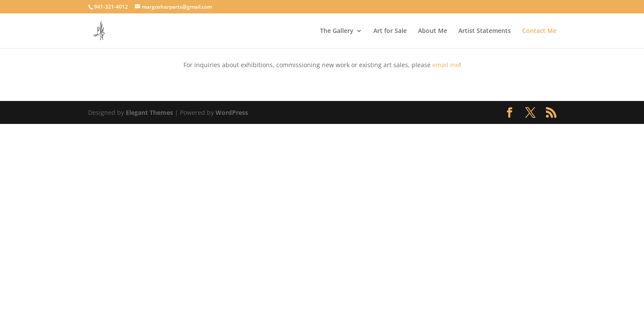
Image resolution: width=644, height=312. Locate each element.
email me (446, 65)
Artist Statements (485, 31)
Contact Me (539, 31)
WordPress (232, 112)
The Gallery (337, 31)
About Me (433, 31)
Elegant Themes (149, 112)
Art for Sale (390, 31)
